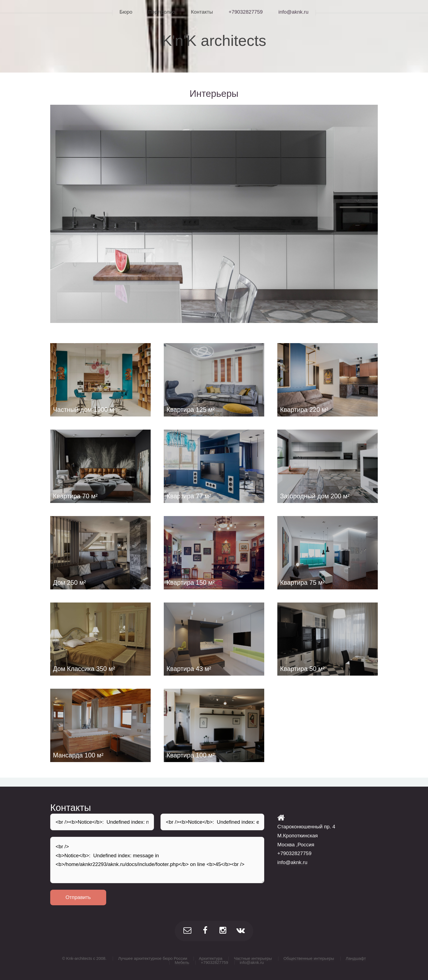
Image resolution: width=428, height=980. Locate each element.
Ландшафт (356, 958)
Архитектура (210, 958)
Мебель (182, 962)
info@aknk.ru (292, 862)
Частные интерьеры (253, 958)
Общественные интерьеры (309, 958)
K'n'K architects (214, 41)
